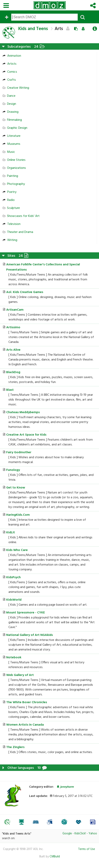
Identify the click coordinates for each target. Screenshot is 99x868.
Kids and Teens (33, 29)
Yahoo (93, 834)
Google (67, 834)
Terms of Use (87, 849)
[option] (7, 822)
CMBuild (55, 857)
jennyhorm (65, 787)
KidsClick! (80, 834)
